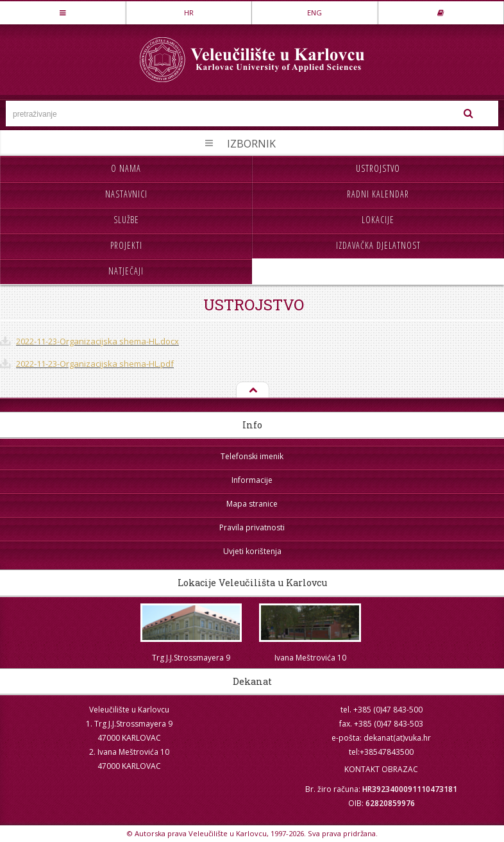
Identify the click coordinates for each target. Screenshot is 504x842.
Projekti (126, 245)
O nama (126, 168)
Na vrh (252, 391)
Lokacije (378, 220)
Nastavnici (126, 194)
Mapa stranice (252, 504)
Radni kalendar (378, 194)
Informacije (252, 480)
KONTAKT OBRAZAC (381, 769)
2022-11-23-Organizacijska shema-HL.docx (97, 341)
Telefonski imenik (252, 456)
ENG (315, 13)
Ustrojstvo (378, 168)
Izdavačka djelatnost (378, 245)
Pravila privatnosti (252, 527)
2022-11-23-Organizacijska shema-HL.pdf (95, 364)
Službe (126, 220)
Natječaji (126, 271)
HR (189, 13)
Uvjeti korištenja (252, 551)
